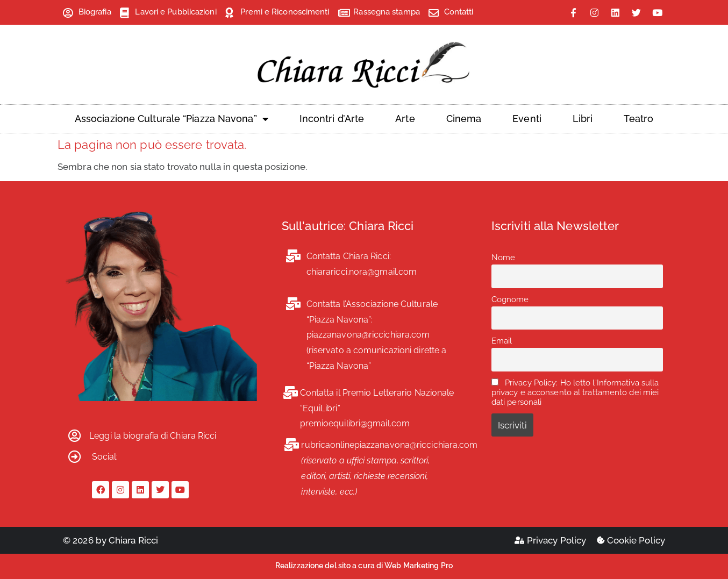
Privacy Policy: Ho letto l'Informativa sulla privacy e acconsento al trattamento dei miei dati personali (575, 392)
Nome (503, 258)
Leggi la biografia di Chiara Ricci (153, 436)
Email (502, 341)
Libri (583, 119)
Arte (405, 119)
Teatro (638, 119)
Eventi (527, 119)
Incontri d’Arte (332, 119)
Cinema (464, 119)
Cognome (510, 299)
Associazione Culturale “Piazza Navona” (172, 119)
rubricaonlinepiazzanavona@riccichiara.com (389, 445)
